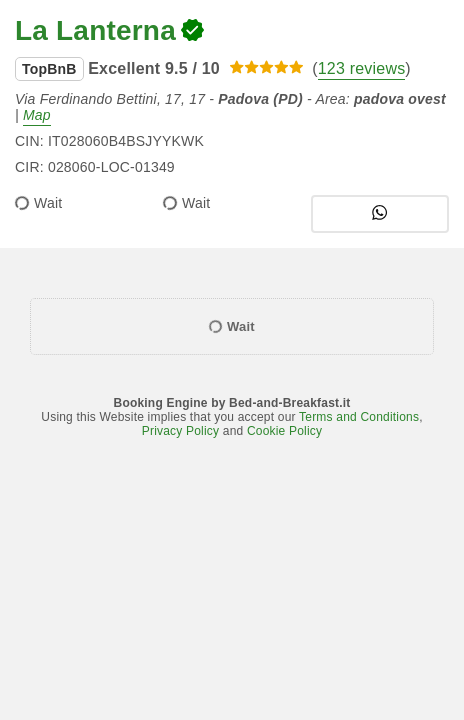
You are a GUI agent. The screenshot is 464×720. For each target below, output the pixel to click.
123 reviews (362, 68)
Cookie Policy (284, 431)
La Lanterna (95, 30)
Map (37, 115)
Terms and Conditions (359, 417)
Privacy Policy (180, 431)
